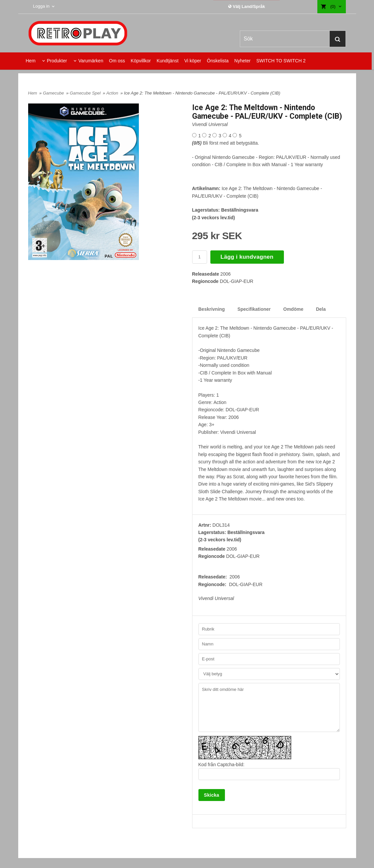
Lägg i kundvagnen (247, 257)
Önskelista (218, 61)
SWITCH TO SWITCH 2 (281, 61)
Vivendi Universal (210, 124)
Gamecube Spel (86, 93)
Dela (321, 309)
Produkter (57, 61)
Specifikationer (254, 309)
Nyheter (242, 61)
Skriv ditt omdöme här (269, 707)
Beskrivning (212, 309)
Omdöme (293, 309)
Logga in (41, 6)
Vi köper (193, 61)
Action (113, 93)
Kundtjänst (168, 61)
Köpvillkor (141, 61)
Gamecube (54, 93)
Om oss (117, 61)
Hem (31, 61)
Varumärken (91, 61)
